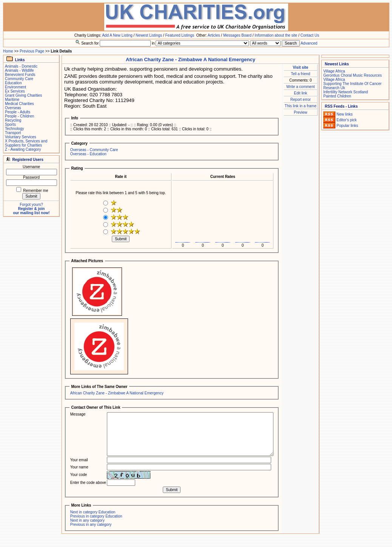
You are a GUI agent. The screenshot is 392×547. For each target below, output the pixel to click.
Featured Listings (180, 35)
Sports (10, 124)
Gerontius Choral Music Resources (353, 75)
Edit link (300, 93)
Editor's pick (347, 120)
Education (13, 83)
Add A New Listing (117, 35)
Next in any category (87, 520)
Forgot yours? (31, 205)
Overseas (13, 108)
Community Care (19, 79)
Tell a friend (300, 74)
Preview (301, 112)
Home (8, 51)
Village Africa (334, 71)
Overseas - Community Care (94, 150)
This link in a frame (301, 106)
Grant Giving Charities (23, 95)
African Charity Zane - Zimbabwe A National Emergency (117, 393)
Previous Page (32, 51)
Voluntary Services (21, 137)
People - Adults (18, 112)
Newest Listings (149, 35)
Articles (214, 35)
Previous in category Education (96, 516)
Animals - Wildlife (19, 70)
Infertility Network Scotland (346, 92)
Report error (301, 100)
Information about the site (276, 35)
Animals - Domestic (21, 66)
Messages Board (237, 35)
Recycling (13, 120)
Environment (15, 87)
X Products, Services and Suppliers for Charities (26, 143)
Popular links (347, 126)
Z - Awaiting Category (23, 149)
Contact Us (310, 35)
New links (345, 114)
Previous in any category (91, 525)
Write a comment (300, 87)
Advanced (309, 43)
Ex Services (15, 91)
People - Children (19, 116)
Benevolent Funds (20, 75)
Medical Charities (19, 104)
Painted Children (337, 96)
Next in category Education (93, 512)
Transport (13, 133)
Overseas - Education (88, 154)
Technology (15, 129)
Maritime (12, 100)
